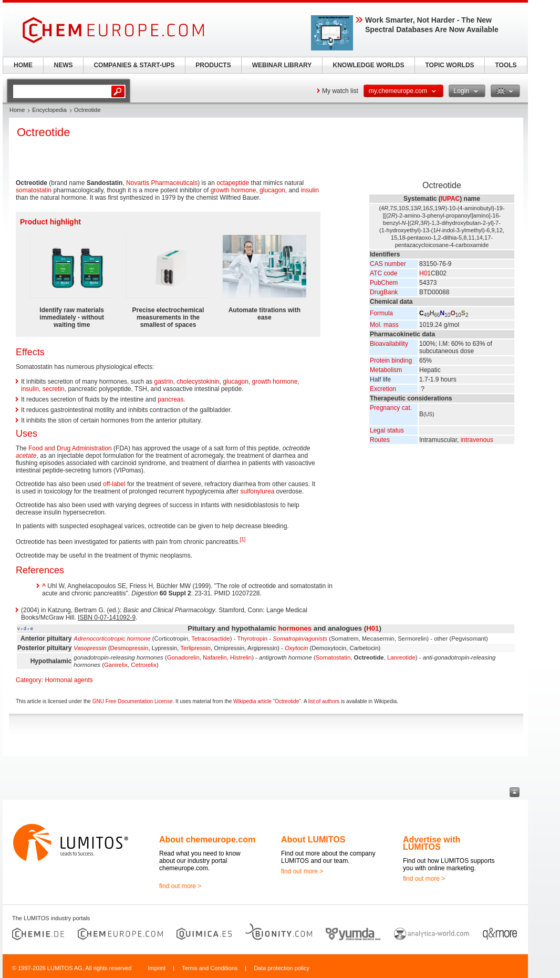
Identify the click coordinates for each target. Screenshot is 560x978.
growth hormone (234, 190)
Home (17, 110)
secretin (54, 389)
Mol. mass (384, 325)
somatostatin (34, 190)
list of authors (324, 701)
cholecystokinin (198, 382)
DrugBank (384, 292)
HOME (23, 65)
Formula (381, 313)
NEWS (64, 65)
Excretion (383, 389)
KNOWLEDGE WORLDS (369, 65)
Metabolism (386, 370)
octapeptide (233, 183)
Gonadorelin (183, 657)
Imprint (157, 968)
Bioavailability (389, 344)
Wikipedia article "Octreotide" (267, 701)
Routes (380, 440)
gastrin (163, 382)
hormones (295, 628)
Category (29, 680)
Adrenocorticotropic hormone (112, 639)
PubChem (384, 283)
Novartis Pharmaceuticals (162, 183)
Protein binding (391, 361)
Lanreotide (401, 657)
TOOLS (506, 65)
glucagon (272, 190)
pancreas (170, 399)
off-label (114, 484)
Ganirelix (116, 665)
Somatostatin (333, 657)
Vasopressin (90, 648)
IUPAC (450, 199)
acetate (26, 456)
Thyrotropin (252, 639)
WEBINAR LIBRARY (282, 65)
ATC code (383, 273)
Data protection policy (282, 968)
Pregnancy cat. (391, 408)
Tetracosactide (210, 639)
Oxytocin (296, 648)
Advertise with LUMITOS (432, 843)
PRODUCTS (213, 65)
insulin (310, 190)
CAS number (388, 264)
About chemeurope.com (207, 840)
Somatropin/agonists (300, 639)
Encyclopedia (49, 110)
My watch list (340, 91)
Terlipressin (195, 648)
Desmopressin (129, 648)
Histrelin (241, 657)
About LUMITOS (313, 840)
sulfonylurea (258, 491)
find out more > (180, 886)
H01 (425, 273)
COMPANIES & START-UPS (134, 65)
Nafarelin (215, 657)
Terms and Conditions (210, 968)
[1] (242, 539)
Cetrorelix (144, 665)
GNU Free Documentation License (133, 701)
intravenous (477, 440)
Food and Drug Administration (70, 448)
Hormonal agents (69, 680)
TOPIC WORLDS (449, 65)
